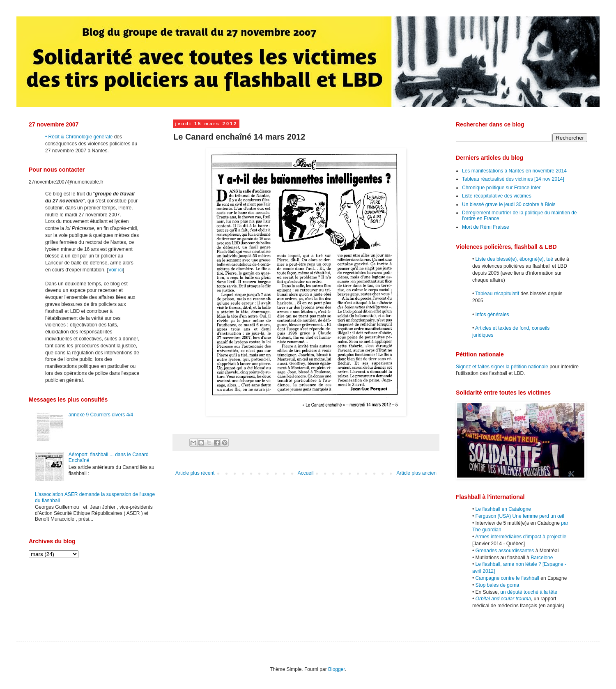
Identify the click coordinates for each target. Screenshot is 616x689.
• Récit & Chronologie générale (79, 137)
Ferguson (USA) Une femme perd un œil (520, 516)
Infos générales (492, 315)
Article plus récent (195, 473)
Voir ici (116, 270)
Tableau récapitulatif (497, 294)
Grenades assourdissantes (505, 551)
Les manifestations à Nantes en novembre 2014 (514, 171)
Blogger (337, 669)
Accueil (306, 473)
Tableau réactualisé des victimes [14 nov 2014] (513, 179)
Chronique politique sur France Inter (501, 188)
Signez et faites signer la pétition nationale (502, 367)
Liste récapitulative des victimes (497, 196)
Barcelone (542, 558)
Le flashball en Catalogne (503, 509)
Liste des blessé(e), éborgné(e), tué (514, 259)
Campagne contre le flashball (507, 578)
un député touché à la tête (529, 592)
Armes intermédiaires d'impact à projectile (521, 537)
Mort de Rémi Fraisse (486, 227)
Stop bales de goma (498, 585)
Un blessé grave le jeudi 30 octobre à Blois (509, 204)
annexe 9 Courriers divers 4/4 (101, 415)
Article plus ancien (417, 473)
